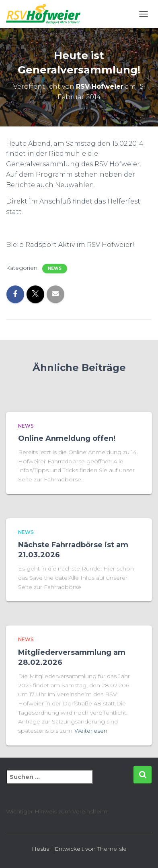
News (55, 268)
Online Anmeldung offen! (67, 438)
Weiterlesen (91, 731)
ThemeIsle (112, 849)
